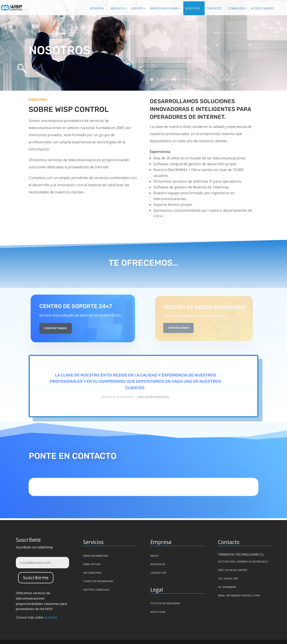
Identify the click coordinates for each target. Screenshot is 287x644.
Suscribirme (36, 578)
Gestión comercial (96, 590)
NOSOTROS (157, 564)
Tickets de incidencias (98, 581)
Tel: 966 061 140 (227, 578)
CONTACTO (157, 573)
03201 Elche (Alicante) (232, 570)
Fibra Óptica (91, 564)
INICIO (155, 556)
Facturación (92, 573)
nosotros (51, 617)
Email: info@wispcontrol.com (238, 595)
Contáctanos (60, 326)
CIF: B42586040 (227, 587)
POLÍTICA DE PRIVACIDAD (165, 603)
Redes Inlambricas (95, 556)
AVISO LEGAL (158, 612)
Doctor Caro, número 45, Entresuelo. (243, 561)
